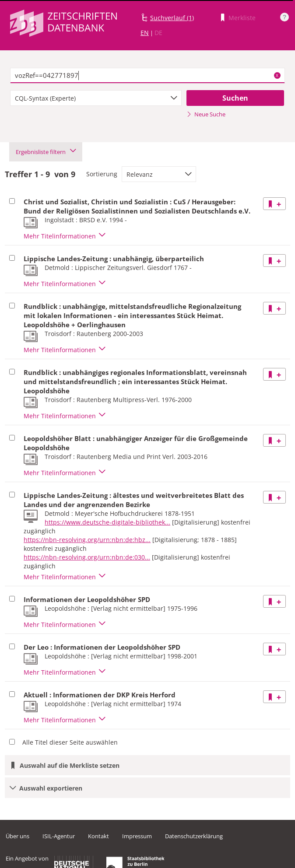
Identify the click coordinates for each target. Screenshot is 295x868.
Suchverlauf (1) (172, 18)
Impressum (137, 836)
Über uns (18, 836)
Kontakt (98, 836)
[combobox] (96, 98)
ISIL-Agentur (59, 836)
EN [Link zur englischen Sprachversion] (145, 33)
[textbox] (147, 76)
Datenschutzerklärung (194, 836)
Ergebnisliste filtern (46, 152)
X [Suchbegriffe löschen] (277, 75)
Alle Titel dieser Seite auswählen (70, 742)
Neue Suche (206, 114)
